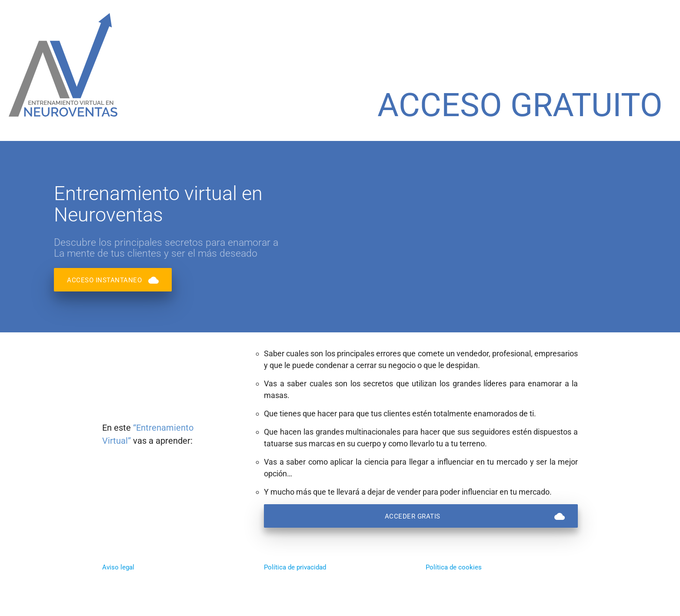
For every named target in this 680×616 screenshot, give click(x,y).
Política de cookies (454, 567)
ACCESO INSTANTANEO (113, 280)
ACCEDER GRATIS (475, 516)
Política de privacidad (295, 567)
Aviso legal (118, 567)
